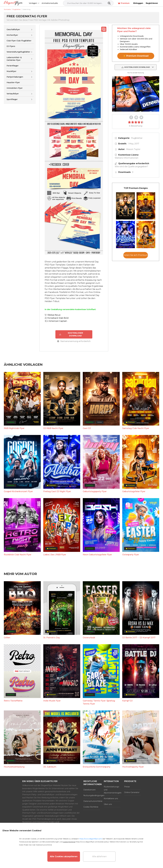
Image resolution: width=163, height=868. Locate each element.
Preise (127, 787)
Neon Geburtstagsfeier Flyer (97, 555)
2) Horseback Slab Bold (57, 318)
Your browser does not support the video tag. (136, 94)
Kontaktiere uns (111, 798)
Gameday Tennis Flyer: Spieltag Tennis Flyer (99, 702)
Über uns (108, 804)
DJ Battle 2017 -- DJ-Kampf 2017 (139, 638)
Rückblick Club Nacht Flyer (18, 555)
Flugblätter (137, 138)
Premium (124, 3)
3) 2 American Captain (56, 321)
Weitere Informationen (127, 158)
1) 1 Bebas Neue (53, 315)
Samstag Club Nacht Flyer (136, 428)
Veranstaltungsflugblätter (18, 52)
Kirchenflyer (12, 35)
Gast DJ (87, 428)
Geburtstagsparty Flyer (95, 491)
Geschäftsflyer (13, 29)
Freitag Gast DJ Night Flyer (57, 491)
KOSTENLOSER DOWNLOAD (71, 334)
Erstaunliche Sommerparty (97, 767)
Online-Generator (132, 792)
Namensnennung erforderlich (74, 341)
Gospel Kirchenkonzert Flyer (18, 491)
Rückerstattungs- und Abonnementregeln (112, 790)
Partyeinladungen (15, 77)
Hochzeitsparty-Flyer (133, 767)
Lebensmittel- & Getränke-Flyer (14, 59)
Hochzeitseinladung (14, 767)
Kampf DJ (127, 701)
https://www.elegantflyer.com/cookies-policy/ (92, 842)
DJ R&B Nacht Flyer (53, 428)
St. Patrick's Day (52, 638)
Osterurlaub (89, 638)
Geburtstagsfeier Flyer (134, 491)
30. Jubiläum (50, 767)
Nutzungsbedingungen (92, 795)
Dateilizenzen (90, 790)
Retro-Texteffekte (13, 701)
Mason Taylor (133, 149)
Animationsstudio (50, 3)
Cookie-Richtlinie (91, 807)
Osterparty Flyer (131, 555)
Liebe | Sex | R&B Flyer (55, 555)
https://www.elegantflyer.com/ (91, 839)
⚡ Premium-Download (136, 56)
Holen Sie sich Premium (136, 255)
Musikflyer (11, 71)
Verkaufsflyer (13, 94)
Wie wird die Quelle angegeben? (131, 167)
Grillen (7, 638)
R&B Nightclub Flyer (14, 428)
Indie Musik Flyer (52, 701)
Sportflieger (12, 99)
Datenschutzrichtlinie (92, 801)
